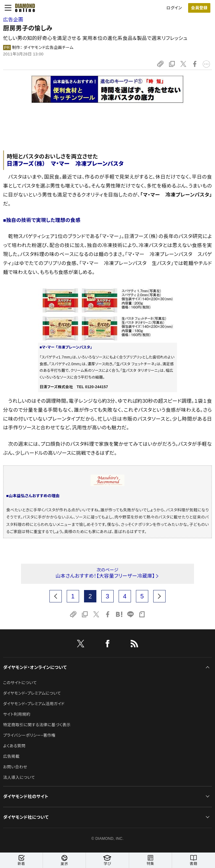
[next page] (159, 596)
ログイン (174, 8)
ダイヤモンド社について (26, 817)
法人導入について (19, 777)
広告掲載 (11, 756)
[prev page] (56, 596)
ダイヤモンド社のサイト (26, 796)
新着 (21, 860)
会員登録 (199, 8)
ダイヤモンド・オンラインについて (35, 667)
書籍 (194, 860)
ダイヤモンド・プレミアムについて (32, 693)
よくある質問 (14, 746)
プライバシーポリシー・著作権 (29, 735)
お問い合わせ (15, 767)
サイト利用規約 (17, 714)
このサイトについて (20, 683)
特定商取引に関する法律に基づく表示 (37, 725)
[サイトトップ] (23, 8)
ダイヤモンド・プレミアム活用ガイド (34, 704)
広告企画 (13, 20)
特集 (150, 860)
